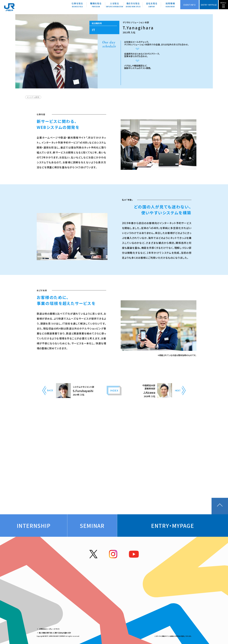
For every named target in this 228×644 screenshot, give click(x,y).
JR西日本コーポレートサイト (49, 629)
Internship (34, 526)
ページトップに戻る (220, 506)
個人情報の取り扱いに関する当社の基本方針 (55, 633)
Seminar (92, 526)
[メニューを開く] (223, 5)
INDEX (114, 391)
